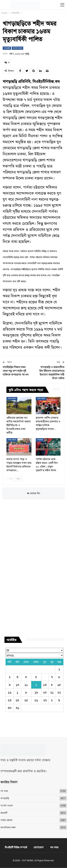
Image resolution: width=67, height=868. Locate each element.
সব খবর (4, 791)
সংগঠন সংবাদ (18, 48)
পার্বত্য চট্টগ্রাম (12, 399)
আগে (10, 479)
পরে (18, 479)
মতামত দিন (33, 493)
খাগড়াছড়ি (7, 48)
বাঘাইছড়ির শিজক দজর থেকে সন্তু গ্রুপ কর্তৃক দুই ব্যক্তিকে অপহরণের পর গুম (16, 371)
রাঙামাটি (4, 813)
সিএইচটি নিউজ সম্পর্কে (16, 847)
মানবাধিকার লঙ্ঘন (8, 827)
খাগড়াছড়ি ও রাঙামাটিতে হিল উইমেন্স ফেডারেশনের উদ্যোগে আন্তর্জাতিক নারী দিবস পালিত (52, 373)
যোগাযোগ (39, 847)
